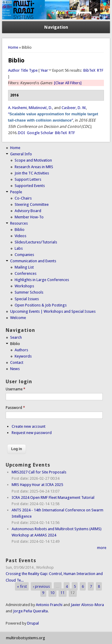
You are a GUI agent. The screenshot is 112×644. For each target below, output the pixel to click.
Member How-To (29, 217)
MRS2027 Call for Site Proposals (39, 472)
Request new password (32, 433)
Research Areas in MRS (34, 167)
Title (24, 70)
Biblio (20, 230)
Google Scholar (40, 133)
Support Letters (28, 179)
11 (62, 593)
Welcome (18, 318)
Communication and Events (33, 261)
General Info (21, 154)
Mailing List (24, 267)
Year (44, 70)
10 (52, 593)
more (102, 548)
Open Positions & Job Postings (41, 305)
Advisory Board (28, 211)
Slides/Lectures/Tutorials (36, 242)
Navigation (56, 27)
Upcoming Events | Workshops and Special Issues (53, 311)
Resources (19, 223)
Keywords (23, 356)
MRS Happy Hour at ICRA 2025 (37, 485)
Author (14, 70)
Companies (24, 255)
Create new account (29, 426)
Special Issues (27, 299)
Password (15, 408)
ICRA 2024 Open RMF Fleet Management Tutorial (53, 497)
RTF (100, 70)
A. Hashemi (17, 108)
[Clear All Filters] (68, 83)
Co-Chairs (23, 198)
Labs (19, 248)
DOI (22, 133)
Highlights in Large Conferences (42, 280)
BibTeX (89, 70)
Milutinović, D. (41, 108)
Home (13, 47)
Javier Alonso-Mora (87, 605)
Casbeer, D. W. (74, 108)
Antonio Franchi (49, 605)
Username (16, 389)
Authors (21, 350)
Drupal (33, 623)
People (16, 192)
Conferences (26, 273)
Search (16, 337)
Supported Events (30, 186)
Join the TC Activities (32, 173)
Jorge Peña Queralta (30, 611)
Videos (20, 236)
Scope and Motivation (33, 160)
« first (22, 586)
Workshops (24, 286)
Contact (17, 362)
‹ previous (41, 586)
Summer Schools (29, 292)
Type (33, 70)
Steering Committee (32, 204)
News (15, 369)
